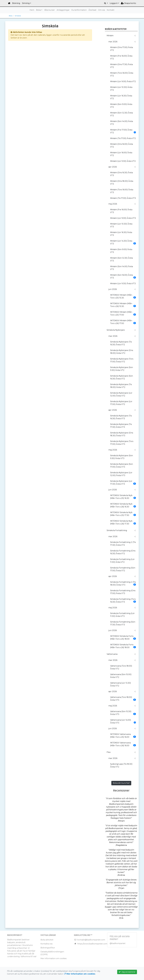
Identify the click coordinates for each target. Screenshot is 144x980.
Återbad (92, 10)
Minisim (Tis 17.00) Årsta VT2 (123, 138)
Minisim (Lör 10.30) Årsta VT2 (121, 89)
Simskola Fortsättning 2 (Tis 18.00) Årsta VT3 (123, 583)
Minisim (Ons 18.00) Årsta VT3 (122, 182)
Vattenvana (112, 654)
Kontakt (111, 10)
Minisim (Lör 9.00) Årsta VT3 (123, 218)
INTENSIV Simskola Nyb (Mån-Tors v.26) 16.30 (123, 505)
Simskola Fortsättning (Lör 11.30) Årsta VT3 (122, 615)
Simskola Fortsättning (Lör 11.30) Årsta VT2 (122, 561)
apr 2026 (113, 167)
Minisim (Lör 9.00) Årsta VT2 (123, 81)
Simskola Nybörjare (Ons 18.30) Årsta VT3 (122, 434)
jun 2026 (113, 289)
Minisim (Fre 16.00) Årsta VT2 (121, 57)
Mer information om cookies (54, 958)
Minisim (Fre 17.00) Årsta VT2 (123, 131)
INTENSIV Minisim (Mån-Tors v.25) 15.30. (123, 296)
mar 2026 (113, 42)
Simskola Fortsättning (117, 530)
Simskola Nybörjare (116, 330)
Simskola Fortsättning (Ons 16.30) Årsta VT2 (123, 552)
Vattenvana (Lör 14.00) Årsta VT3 (123, 721)
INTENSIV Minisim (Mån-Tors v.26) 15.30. (123, 305)
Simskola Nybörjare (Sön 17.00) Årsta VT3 (122, 465)
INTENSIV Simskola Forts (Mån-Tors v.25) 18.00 (123, 638)
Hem (32, 10)
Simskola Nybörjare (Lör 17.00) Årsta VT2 (121, 403)
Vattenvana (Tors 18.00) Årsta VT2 (121, 667)
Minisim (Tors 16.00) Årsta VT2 (122, 74)
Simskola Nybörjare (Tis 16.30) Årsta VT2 (121, 343)
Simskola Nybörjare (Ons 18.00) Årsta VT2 (122, 352)
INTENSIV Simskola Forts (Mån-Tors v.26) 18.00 (123, 646)
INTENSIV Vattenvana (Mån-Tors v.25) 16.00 (123, 736)
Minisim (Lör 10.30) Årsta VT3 (121, 225)
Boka (38, 10)
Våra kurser (49, 10)
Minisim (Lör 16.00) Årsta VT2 (121, 154)
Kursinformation (79, 10)
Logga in (114, 3)
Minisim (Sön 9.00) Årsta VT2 (121, 106)
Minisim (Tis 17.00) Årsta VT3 (123, 198)
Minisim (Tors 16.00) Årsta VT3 (122, 191)
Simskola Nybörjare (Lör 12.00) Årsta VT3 (121, 474)
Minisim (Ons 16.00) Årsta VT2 (122, 145)
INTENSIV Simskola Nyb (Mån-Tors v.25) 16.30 (123, 497)
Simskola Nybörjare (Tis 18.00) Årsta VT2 (121, 386)
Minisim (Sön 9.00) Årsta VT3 (121, 251)
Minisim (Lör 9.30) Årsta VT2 (123, 161)
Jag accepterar (127, 972)
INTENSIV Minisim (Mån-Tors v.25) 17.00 (123, 313)
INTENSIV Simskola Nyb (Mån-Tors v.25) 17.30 (123, 514)
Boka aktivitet (47, 940)
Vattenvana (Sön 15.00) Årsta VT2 (121, 676)
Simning (26, 3)
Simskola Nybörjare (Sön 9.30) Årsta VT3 (122, 457)
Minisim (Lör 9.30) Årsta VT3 (123, 284)
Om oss (102, 10)
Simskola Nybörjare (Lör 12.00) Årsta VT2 (121, 394)
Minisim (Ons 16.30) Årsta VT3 (121, 174)
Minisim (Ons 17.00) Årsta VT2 (122, 49)
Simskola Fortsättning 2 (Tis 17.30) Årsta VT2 (123, 544)
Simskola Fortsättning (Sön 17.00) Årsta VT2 (123, 569)
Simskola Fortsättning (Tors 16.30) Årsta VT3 (123, 600)
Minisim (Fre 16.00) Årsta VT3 (121, 211)
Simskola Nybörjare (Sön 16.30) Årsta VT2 (122, 377)
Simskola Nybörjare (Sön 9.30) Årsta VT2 (122, 369)
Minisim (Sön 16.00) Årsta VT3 (123, 276)
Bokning (16, 3)
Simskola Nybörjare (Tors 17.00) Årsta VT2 (122, 360)
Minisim (110, 36)
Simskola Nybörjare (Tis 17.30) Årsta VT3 (121, 426)
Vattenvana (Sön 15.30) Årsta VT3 (123, 713)
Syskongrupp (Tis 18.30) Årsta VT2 (121, 765)
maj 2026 (113, 204)
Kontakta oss (46, 944)
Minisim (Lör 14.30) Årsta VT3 (123, 242)
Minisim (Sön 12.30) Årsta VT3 (121, 259)
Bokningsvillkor (48, 948)
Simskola (18, 16)
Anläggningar (63, 10)
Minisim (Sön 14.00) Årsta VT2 (122, 123)
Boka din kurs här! (121, 783)
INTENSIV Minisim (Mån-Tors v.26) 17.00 (123, 322)
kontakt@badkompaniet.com (91, 940)
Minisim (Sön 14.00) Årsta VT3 (122, 268)
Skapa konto (128, 3)
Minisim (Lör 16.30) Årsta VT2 (121, 97)
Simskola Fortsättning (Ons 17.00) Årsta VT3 (123, 592)
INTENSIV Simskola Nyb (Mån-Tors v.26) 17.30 (123, 522)
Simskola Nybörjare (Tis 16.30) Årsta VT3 (121, 417)
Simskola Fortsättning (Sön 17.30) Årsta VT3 (123, 623)
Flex (109, 752)
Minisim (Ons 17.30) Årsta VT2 (121, 66)
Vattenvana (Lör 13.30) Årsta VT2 (121, 684)
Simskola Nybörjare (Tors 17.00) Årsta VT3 (122, 443)
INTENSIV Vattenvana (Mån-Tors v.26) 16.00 (123, 744)
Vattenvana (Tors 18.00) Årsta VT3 (123, 699)
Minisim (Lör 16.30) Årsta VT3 (121, 234)
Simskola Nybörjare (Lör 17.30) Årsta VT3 (123, 483)
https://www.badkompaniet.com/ (93, 944)
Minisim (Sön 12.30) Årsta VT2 (121, 114)
